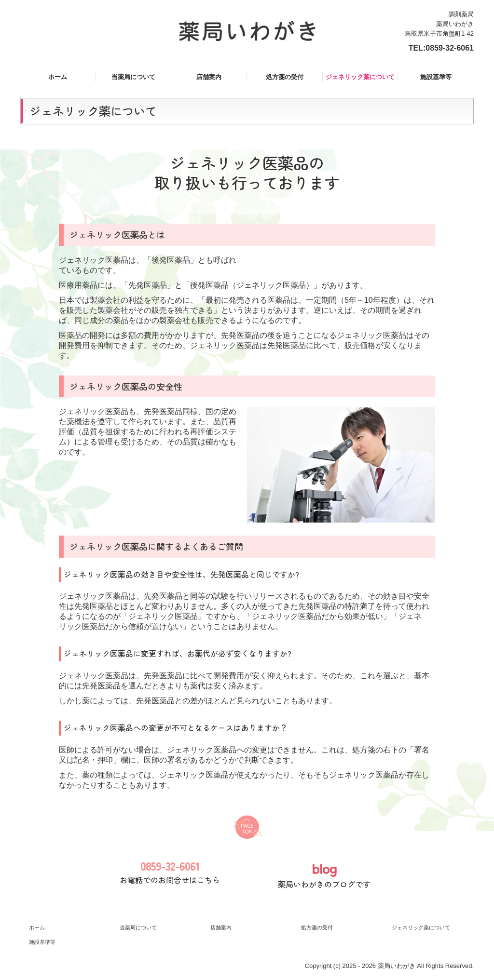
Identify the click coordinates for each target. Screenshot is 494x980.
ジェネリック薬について (360, 77)
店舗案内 (209, 77)
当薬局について (133, 77)
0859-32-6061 (450, 48)
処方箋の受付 (285, 77)
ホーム (58, 77)
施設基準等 (436, 77)
